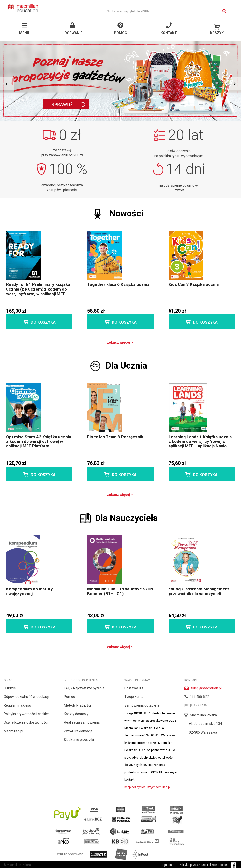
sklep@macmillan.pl (206, 688)
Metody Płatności (77, 705)
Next (234, 84)
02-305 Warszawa (203, 732)
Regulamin (167, 865)
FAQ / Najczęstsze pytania (84, 688)
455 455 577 (199, 697)
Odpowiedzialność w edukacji (26, 697)
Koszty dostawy (76, 714)
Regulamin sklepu (17, 705)
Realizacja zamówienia (82, 722)
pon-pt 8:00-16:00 (196, 705)
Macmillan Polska (203, 715)
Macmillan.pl (13, 731)
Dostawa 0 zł (134, 688)
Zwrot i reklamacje (78, 731)
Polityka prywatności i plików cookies (204, 865)
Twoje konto (134, 697)
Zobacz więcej (120, 342)
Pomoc (69, 697)
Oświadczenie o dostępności (26, 722)
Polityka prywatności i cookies (27, 714)
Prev (7, 84)
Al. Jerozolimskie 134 (206, 724)
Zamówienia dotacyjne (142, 705)
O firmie (10, 688)
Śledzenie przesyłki (79, 740)
